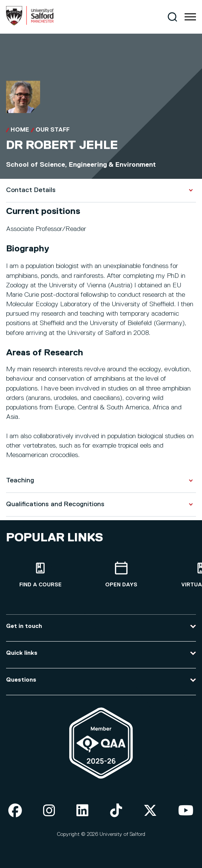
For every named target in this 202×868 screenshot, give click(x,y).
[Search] (172, 17)
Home (20, 130)
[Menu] (190, 17)
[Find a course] (40, 575)
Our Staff (53, 130)
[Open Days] (121, 575)
